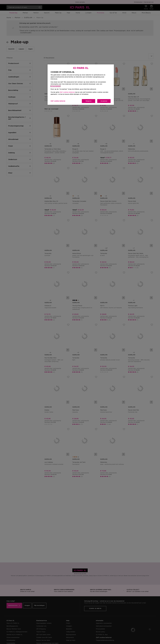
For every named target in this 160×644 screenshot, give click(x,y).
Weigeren (89, 101)
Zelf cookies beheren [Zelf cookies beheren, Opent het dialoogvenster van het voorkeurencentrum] (58, 101)
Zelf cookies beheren (67, 92)
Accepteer (104, 101)
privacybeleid (55, 86)
